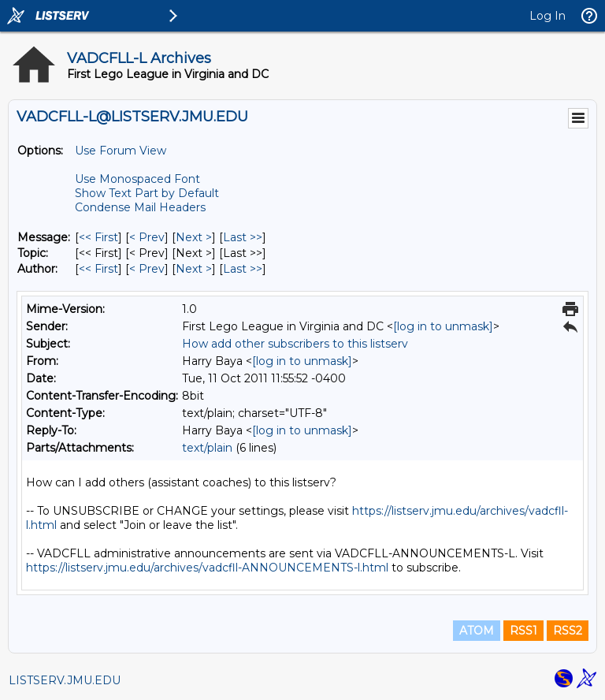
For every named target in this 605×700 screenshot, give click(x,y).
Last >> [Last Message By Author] (243, 269)
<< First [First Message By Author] (98, 269)
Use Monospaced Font (137, 179)
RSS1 (523, 631)
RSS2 (568, 631)
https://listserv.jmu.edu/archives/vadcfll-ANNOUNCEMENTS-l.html (207, 568)
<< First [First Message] (98, 237)
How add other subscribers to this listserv (295, 344)
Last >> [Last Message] (243, 237)
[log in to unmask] (443, 326)
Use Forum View (121, 151)
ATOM (477, 631)
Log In (547, 16)
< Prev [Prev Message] (147, 237)
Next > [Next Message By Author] (194, 269)
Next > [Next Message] (194, 237)
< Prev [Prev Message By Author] (147, 269)
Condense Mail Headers (140, 207)
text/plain (207, 448)
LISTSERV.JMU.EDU (65, 680)
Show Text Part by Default (147, 193)
